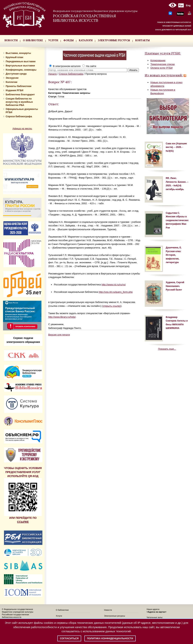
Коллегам (11, 82)
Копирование (158, 60)
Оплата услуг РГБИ (161, 68)
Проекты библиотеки (19, 86)
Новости (108, 610)
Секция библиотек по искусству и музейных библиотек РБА (19, 102)
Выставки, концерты (18, 53)
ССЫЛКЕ (23, 522)
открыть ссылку (112, 306)
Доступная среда (16, 74)
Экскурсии (12, 78)
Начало (53, 74)
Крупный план (14, 57)
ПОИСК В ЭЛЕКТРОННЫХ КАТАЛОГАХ (174, 22)
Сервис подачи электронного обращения (23, 340)
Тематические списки (163, 64)
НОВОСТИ (11, 40)
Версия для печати (59, 335)
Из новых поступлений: (164, 75)
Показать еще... (167, 349)
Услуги (59, 616)
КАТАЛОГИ (86, 40)
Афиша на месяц (22, 129)
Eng (188, 5)
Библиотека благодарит (20, 94)
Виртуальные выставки (20, 66)
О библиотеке (62, 610)
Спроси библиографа (19, 116)
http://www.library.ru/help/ (62, 317)
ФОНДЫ (68, 40)
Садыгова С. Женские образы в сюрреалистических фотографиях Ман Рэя (177, 220)
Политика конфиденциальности (110, 638)
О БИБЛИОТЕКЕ (33, 40)
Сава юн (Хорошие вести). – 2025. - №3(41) (176, 147)
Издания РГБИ (14, 90)
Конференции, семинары (21, 70)
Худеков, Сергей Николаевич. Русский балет (175, 286)
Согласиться (69, 638)
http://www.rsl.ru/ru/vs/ (114, 285)
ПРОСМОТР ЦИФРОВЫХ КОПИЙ (177, 26)
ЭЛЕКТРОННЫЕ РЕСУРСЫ (114, 40)
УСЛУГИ (53, 40)
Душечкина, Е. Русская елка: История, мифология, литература (174, 255)
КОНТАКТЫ (142, 40)
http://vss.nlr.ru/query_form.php (116, 292)
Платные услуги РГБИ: (163, 53)
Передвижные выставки (21, 61)
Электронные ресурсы (115, 616)
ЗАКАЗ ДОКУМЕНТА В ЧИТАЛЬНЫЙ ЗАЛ (173, 30)
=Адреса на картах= (156, 612)
